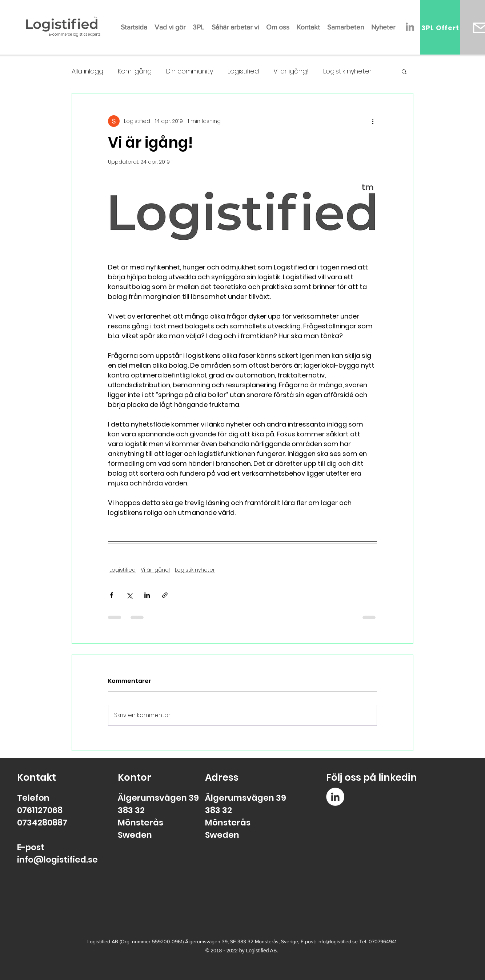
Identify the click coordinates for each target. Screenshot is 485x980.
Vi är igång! (291, 71)
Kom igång (135, 71)
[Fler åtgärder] (373, 121)
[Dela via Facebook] (111, 595)
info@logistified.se (57, 860)
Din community (190, 71)
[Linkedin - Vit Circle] (335, 797)
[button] (404, 71)
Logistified (243, 71)
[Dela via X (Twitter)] (129, 595)
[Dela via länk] (165, 595)
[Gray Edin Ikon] (410, 27)
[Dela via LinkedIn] (147, 595)
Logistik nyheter (347, 71)
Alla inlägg (87, 71)
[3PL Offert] (440, 28)
